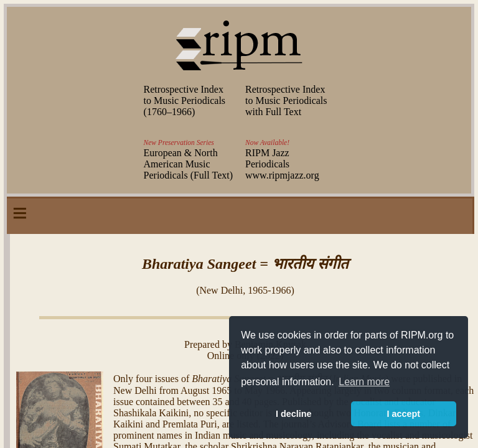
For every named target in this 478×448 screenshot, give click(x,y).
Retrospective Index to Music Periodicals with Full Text (286, 100)
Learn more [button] (364, 382)
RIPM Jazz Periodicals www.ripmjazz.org (282, 164)
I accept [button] (403, 414)
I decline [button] (294, 414)
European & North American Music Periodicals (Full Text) (188, 164)
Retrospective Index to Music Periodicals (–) (185, 100)
